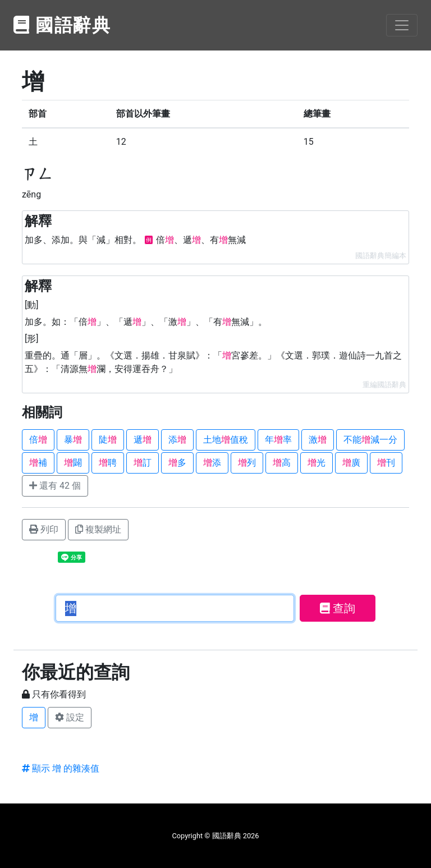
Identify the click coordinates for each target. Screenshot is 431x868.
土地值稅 (226, 440)
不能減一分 (370, 440)
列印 (44, 529)
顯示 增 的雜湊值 (61, 768)
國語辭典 (62, 25)
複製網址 (98, 529)
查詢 (338, 608)
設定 (70, 717)
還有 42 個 (55, 486)
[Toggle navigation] (402, 25)
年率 (278, 440)
